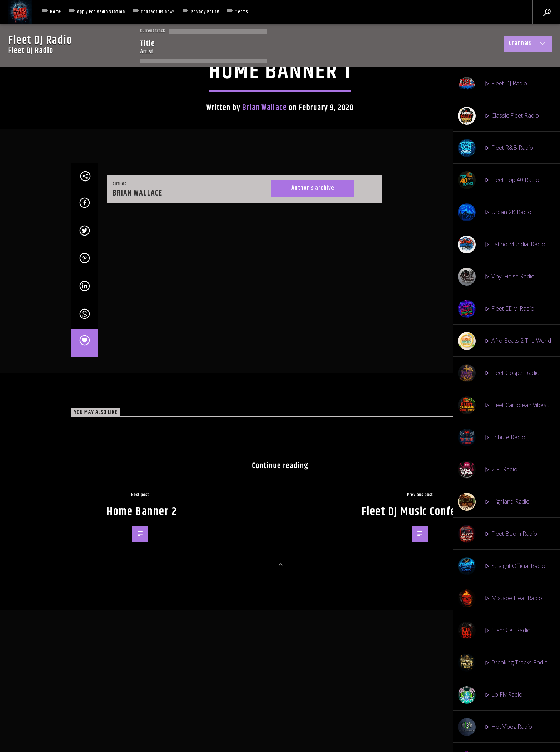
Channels (528, 45)
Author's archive (313, 418)
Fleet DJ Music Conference (422, 741)
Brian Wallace (264, 235)
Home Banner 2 (142, 741)
